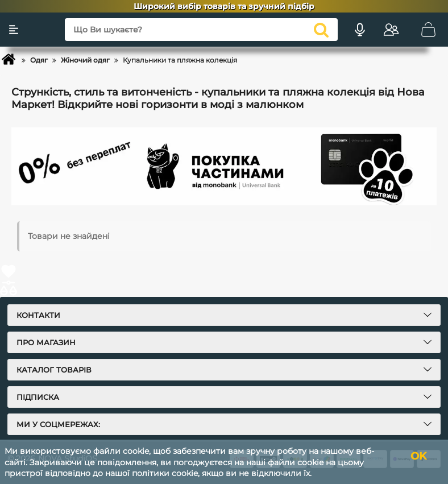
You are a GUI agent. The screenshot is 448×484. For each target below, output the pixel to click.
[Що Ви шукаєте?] (201, 30)
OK (418, 456)
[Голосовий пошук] (360, 30)
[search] (321, 30)
